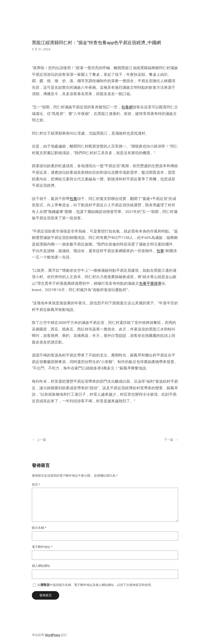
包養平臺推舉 (150, 284)
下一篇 (169, 440)
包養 (73, 199)
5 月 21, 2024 (41, 49)
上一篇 (41, 440)
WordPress (52, 635)
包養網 (127, 107)
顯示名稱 (39, 528)
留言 (36, 485)
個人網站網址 (41, 566)
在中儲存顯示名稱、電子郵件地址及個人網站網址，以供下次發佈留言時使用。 (96, 585)
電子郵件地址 (42, 547)
